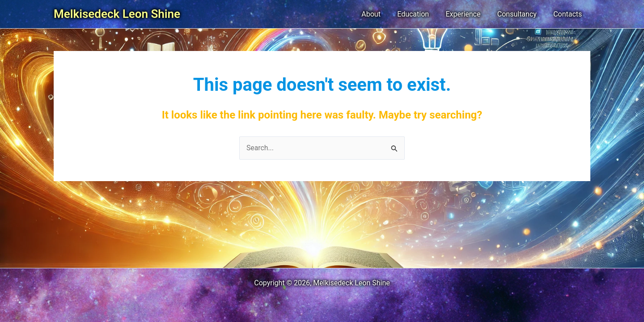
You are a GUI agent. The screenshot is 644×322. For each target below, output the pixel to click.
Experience (469, 14)
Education (422, 14)
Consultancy (521, 14)
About (382, 14)
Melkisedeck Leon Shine (117, 14)
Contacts (569, 14)
